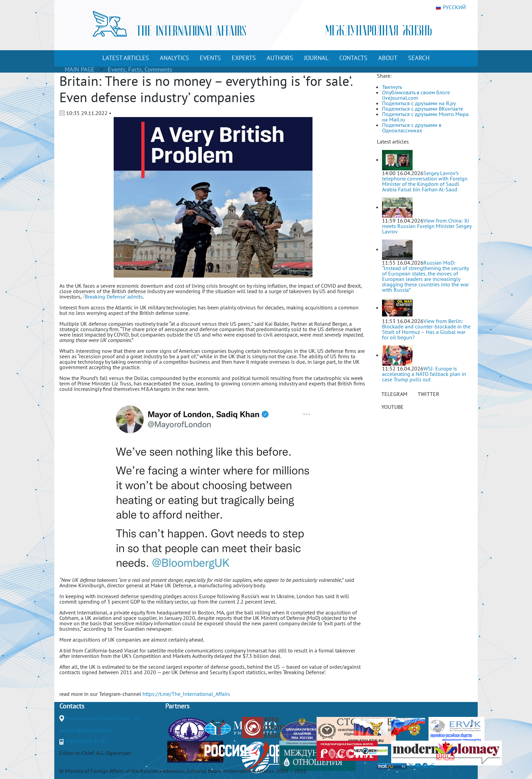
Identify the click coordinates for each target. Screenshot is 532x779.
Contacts (72, 706)
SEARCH (419, 58)
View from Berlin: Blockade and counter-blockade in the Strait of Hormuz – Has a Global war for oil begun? (426, 329)
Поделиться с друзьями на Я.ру (419, 103)
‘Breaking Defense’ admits (113, 297)
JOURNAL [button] (316, 58)
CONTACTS (353, 58)
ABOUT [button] (388, 58)
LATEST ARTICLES (126, 58)
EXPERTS (244, 58)
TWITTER (429, 394)
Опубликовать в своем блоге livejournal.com (416, 95)
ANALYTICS (174, 58)
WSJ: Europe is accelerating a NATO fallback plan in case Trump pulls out (424, 374)
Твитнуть (392, 87)
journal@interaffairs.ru (86, 730)
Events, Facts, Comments (140, 69)
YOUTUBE (393, 407)
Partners (177, 706)
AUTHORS (280, 58)
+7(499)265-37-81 (86, 741)
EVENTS (210, 58)
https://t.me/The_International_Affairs (186, 694)
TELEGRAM (394, 394)
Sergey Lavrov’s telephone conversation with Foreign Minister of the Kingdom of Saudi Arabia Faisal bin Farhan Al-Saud (425, 181)
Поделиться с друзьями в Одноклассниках (412, 128)
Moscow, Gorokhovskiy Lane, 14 (102, 718)
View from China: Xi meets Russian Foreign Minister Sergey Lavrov (427, 226)
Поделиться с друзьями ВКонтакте (423, 109)
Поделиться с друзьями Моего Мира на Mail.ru (425, 117)
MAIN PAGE (80, 69)
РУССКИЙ (451, 7)
